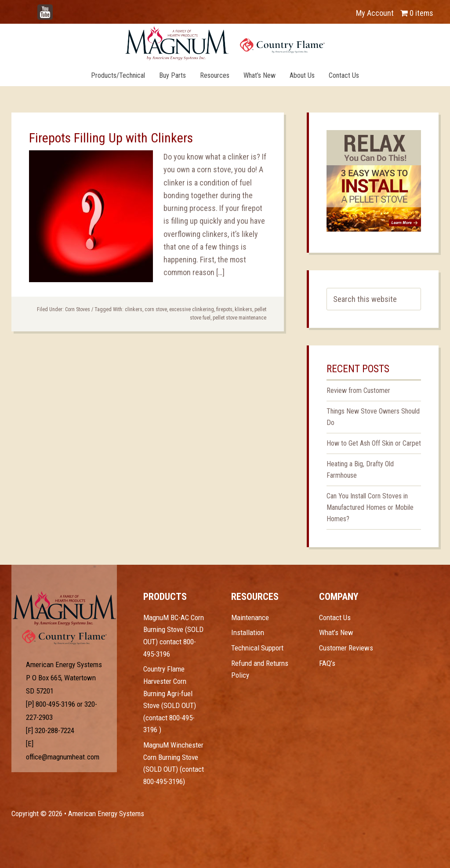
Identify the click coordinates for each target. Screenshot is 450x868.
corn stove (156, 309)
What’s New (336, 632)
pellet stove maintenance (240, 318)
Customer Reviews (346, 648)
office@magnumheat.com (63, 757)
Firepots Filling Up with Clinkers (111, 138)
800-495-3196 (55, 704)
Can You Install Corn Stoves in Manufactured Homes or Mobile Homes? (370, 507)
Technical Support (257, 648)
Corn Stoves (78, 309)
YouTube (58, 9)
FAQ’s (327, 663)
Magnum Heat (225, 43)
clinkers (134, 309)
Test (64, 608)
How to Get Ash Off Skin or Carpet (374, 443)
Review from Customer (358, 390)
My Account (375, 13)
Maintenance (250, 617)
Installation (248, 632)
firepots (224, 309)
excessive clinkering (192, 309)
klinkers (243, 309)
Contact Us (335, 617)
